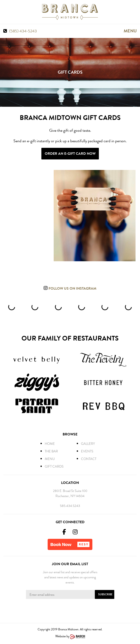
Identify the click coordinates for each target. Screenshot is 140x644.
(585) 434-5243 (23, 31)
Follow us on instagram (72, 288)
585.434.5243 (70, 506)
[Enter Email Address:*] (70, 594)
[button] (70, 544)
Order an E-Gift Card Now (70, 154)
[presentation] (70, 610)
